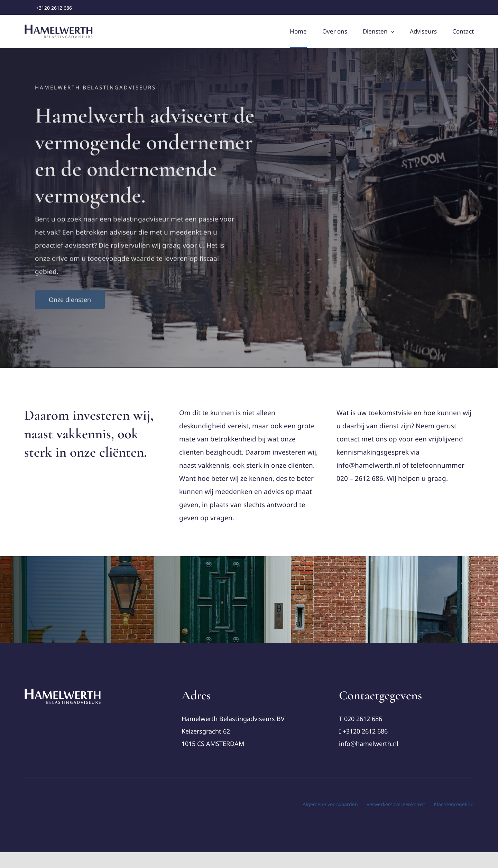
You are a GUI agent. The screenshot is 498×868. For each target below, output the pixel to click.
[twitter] (460, 8)
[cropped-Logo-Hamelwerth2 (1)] (63, 691)
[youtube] (472, 8)
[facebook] (449, 8)
